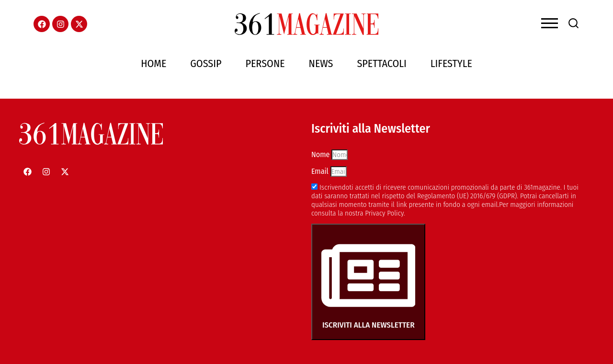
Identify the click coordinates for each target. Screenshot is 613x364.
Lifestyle (451, 63)
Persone (265, 63)
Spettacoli (381, 63)
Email (321, 171)
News (321, 63)
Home (153, 63)
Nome (321, 154)
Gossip (206, 63)
